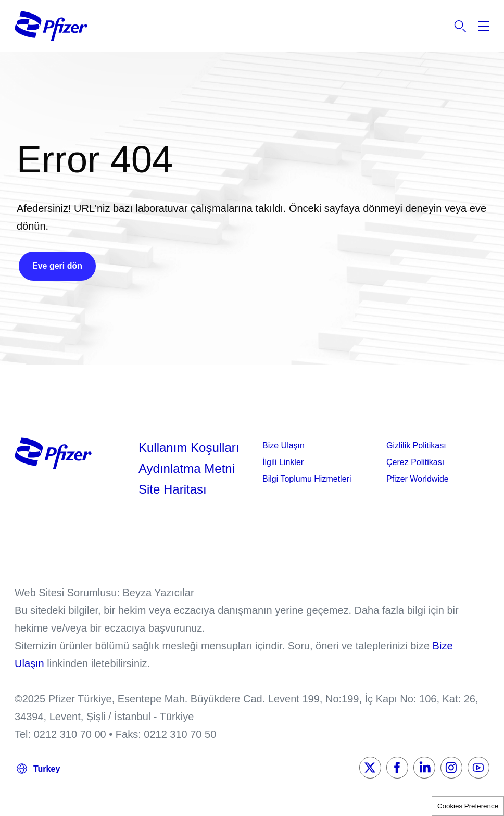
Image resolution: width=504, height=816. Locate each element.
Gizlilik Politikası (416, 445)
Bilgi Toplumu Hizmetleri (307, 479)
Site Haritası (173, 489)
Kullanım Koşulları (189, 448)
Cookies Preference (468, 806)
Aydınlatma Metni (187, 468)
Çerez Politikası (415, 462)
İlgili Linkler (283, 462)
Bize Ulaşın (283, 445)
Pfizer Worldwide (418, 479)
